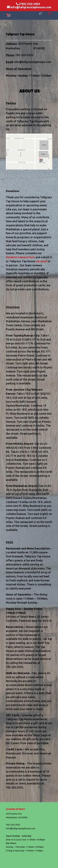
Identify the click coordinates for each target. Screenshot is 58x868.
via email (42, 261)
